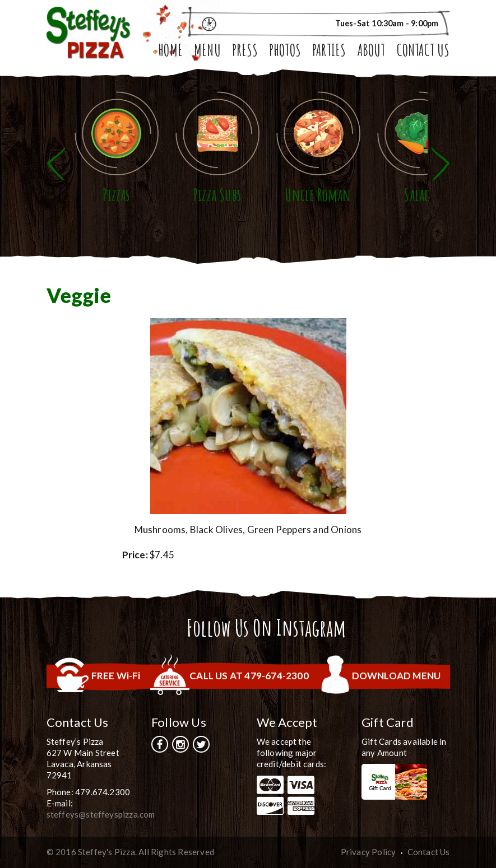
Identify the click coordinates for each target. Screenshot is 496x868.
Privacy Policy (368, 852)
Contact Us (423, 52)
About (372, 52)
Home (170, 52)
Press (245, 52)
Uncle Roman (318, 195)
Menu (207, 52)
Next (441, 164)
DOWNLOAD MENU (397, 676)
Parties (329, 52)
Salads (419, 195)
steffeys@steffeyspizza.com (101, 814)
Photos (285, 52)
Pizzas (116, 195)
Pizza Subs (217, 195)
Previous (56, 164)
